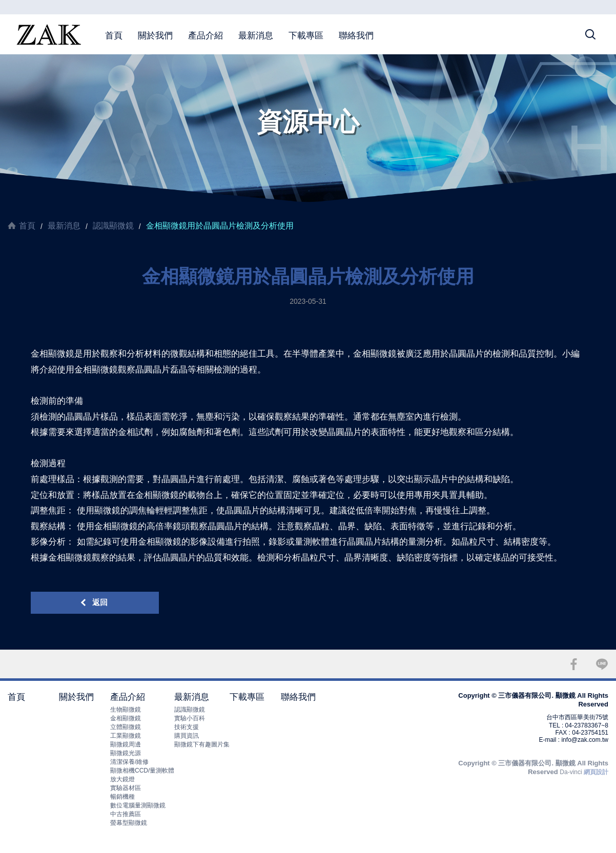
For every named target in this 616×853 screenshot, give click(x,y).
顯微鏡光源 (126, 753)
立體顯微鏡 (126, 727)
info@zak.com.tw (585, 740)
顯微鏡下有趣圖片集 (202, 744)
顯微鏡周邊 (126, 744)
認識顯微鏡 (113, 226)
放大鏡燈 (122, 779)
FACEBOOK (574, 664)
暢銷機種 (122, 797)
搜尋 (590, 34)
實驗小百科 (190, 718)
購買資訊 (187, 736)
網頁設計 (596, 772)
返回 (100, 602)
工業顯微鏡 (126, 736)
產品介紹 (206, 36)
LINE (602, 664)
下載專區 (306, 36)
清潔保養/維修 (129, 762)
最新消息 (256, 36)
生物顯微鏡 (126, 710)
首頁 (114, 36)
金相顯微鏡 (126, 718)
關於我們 (155, 36)
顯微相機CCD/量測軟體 (142, 771)
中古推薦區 (126, 814)
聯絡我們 (356, 36)
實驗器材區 (126, 788)
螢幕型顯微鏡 (129, 823)
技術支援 (187, 727)
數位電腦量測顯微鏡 (138, 805)
